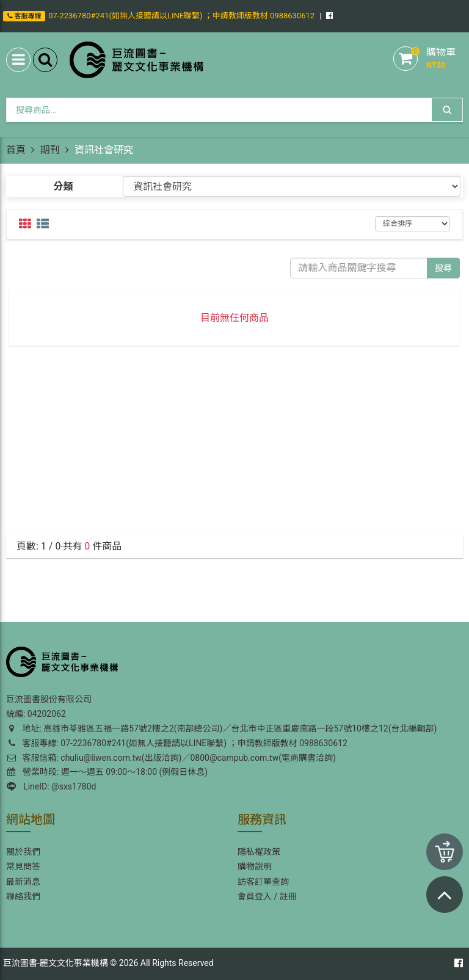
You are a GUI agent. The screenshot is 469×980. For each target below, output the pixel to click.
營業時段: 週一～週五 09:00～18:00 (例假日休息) (107, 772)
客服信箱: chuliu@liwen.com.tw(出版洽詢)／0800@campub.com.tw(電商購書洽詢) (171, 758)
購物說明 (255, 866)
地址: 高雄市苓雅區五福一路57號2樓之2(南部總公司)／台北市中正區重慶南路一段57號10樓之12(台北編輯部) (221, 728)
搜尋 (443, 268)
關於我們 (23, 852)
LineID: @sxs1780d (51, 786)
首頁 (16, 150)
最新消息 (23, 882)
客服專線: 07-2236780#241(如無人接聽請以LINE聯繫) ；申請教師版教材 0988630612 (177, 743)
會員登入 (255, 896)
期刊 (50, 150)
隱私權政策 (259, 852)
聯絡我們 (23, 896)
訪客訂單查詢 (263, 882)
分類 (63, 187)
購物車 (441, 52)
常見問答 (23, 866)
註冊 (288, 896)
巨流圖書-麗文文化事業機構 (56, 963)
